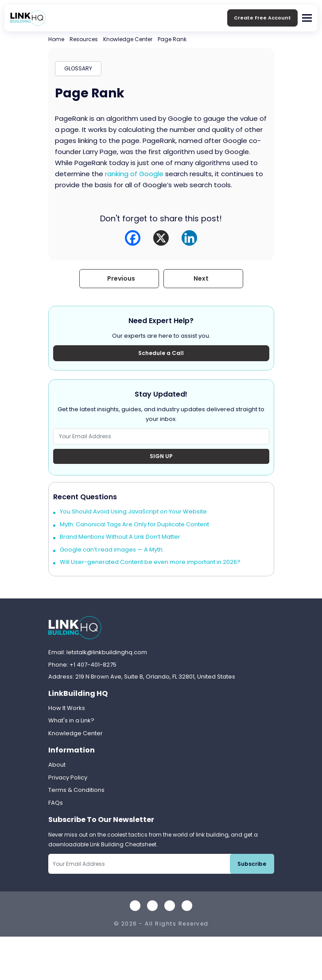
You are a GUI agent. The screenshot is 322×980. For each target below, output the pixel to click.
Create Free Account (262, 18)
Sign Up (161, 456)
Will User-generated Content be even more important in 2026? (150, 562)
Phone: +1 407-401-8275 (82, 665)
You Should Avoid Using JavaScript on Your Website (133, 511)
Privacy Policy (68, 777)
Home (56, 39)
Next (201, 278)
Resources (84, 39)
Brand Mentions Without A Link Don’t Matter (120, 537)
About (57, 765)
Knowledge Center (128, 39)
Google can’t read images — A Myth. (112, 550)
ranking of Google (134, 174)
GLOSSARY (78, 68)
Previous (121, 278)
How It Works (67, 708)
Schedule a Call (161, 353)
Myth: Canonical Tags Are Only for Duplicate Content (134, 524)
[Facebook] (133, 238)
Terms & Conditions (76, 790)
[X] (161, 238)
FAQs (56, 803)
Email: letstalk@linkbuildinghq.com (98, 652)
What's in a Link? (71, 720)
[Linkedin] (189, 238)
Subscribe (252, 864)
